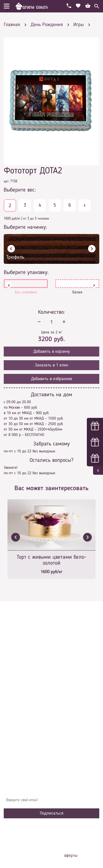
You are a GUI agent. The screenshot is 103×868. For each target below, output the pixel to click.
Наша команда (20, 732)
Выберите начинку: (25, 227)
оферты (71, 856)
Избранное (16, 717)
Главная (14, 680)
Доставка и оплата (23, 695)
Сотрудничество (20, 725)
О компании (17, 687)
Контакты (15, 702)
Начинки (14, 710)
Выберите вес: (20, 190)
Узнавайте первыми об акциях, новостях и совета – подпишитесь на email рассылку (46, 788)
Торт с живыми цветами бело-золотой (51, 560)
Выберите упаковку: (26, 273)
